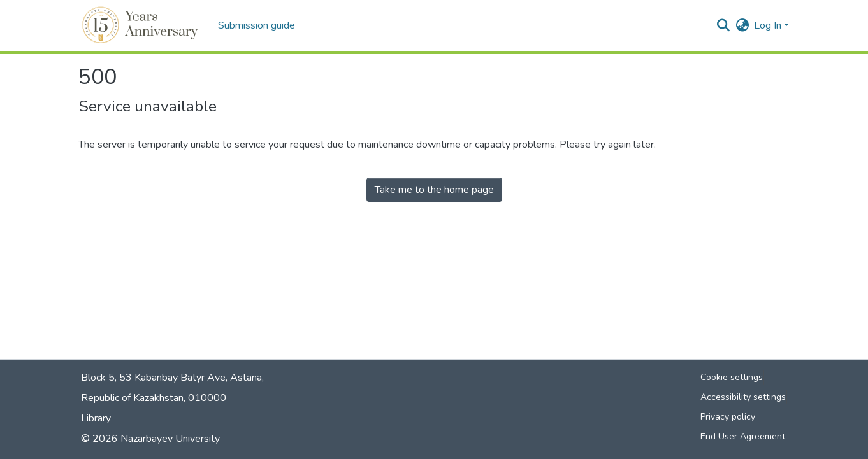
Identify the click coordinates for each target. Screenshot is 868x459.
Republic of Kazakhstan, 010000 (154, 398)
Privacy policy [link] (728, 417)
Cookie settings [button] (732, 377)
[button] (142, 25)
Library (96, 418)
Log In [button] (769, 25)
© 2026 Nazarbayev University (150, 439)
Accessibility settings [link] (743, 397)
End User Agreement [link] (743, 436)
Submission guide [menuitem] (257, 25)
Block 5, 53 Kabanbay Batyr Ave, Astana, (172, 378)
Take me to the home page (434, 190)
